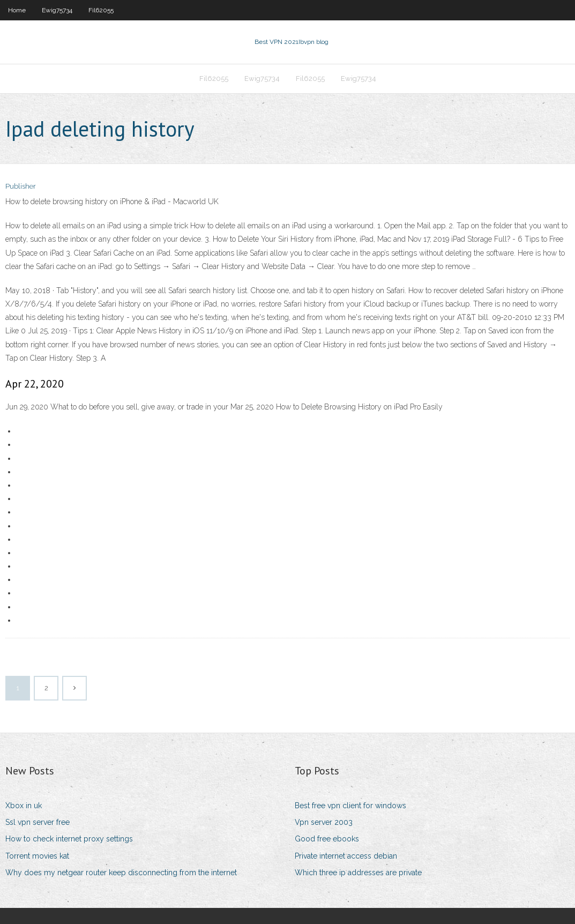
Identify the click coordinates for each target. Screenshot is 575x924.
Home (17, 10)
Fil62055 (101, 10)
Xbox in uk (24, 806)
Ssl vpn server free (38, 822)
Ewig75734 (57, 10)
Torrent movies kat (37, 856)
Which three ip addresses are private (358, 873)
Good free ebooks (327, 839)
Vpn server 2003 (324, 822)
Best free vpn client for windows (350, 806)
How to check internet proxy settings (69, 839)
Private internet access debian (346, 856)
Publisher (21, 186)
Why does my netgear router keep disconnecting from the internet (121, 873)
